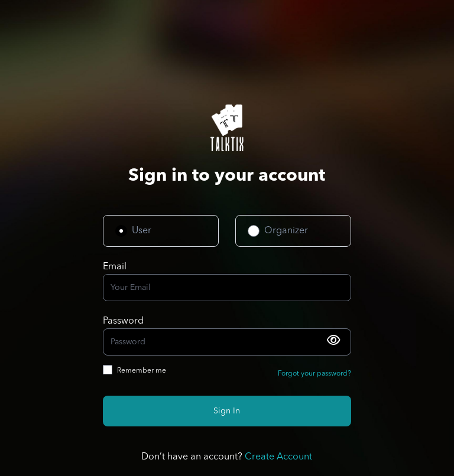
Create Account (278, 457)
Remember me (142, 371)
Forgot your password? (314, 374)
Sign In (227, 411)
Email (115, 267)
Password (123, 321)
